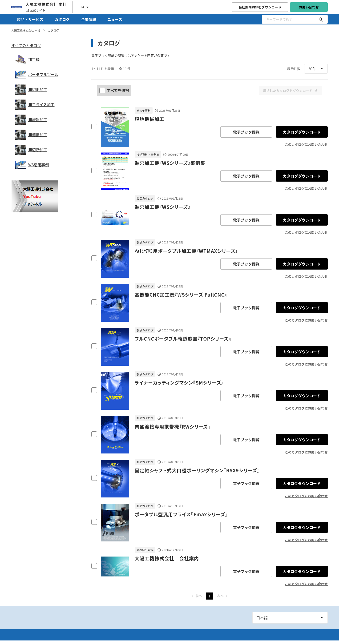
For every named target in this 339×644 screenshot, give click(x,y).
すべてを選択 (115, 90)
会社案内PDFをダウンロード (260, 7)
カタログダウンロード (302, 132)
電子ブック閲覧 (246, 132)
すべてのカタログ (26, 45)
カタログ (62, 19)
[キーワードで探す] (321, 19)
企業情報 (89, 19)
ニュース (115, 19)
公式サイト (35, 10)
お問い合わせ (309, 7)
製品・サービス (30, 19)
